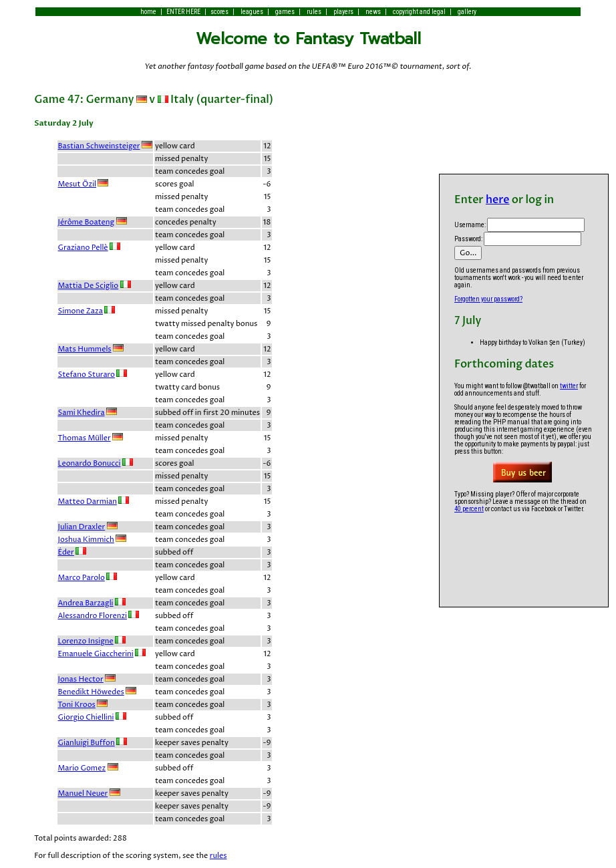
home (148, 12)
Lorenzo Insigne (86, 641)
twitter (569, 386)
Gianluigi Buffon (87, 743)
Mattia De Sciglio (89, 286)
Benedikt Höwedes (91, 692)
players (343, 12)
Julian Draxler (82, 527)
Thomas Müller (85, 438)
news (373, 12)
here (497, 200)
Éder (66, 552)
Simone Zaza (81, 311)
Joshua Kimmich (86, 540)
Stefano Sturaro (87, 375)
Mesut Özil (78, 184)
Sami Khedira (82, 413)
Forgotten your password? (488, 299)
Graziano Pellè (83, 248)
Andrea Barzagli (86, 603)
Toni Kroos (77, 705)
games (285, 12)
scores (219, 12)
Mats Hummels (85, 349)
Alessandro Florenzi (93, 616)
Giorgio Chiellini (86, 717)
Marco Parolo (82, 578)
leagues (252, 12)
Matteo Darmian (88, 501)
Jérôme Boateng (87, 222)
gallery (467, 12)
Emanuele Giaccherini (96, 654)
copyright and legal (419, 12)
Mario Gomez (82, 768)
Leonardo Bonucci (90, 463)
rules (314, 12)
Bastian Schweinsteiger (99, 146)
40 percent (469, 509)
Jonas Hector (81, 679)
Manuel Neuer (83, 793)
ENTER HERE (183, 12)
